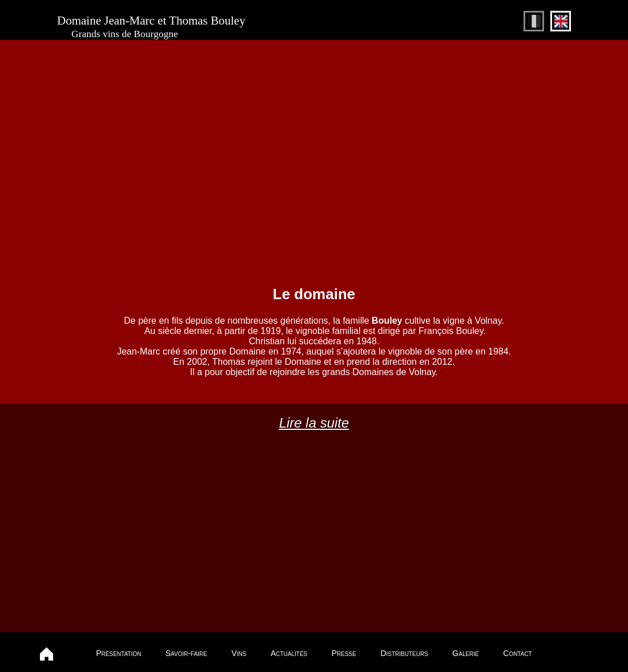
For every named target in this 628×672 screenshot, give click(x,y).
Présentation (118, 653)
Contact (517, 653)
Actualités (289, 653)
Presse (344, 653)
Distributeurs (404, 653)
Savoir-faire (186, 653)
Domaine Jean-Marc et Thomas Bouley (151, 27)
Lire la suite (314, 423)
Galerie (465, 653)
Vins (239, 653)
